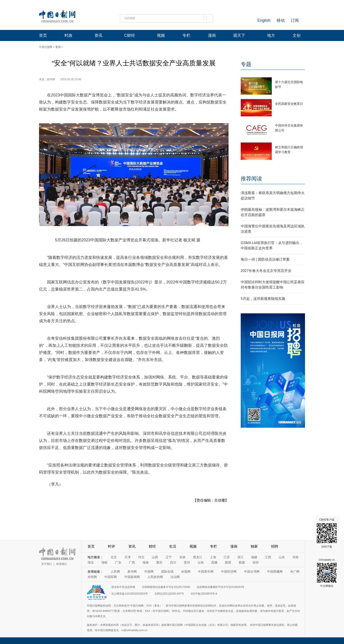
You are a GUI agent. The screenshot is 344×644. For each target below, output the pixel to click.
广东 (118, 562)
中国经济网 (229, 572)
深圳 (256, 562)
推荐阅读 (251, 179)
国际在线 (167, 572)
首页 (43, 35)
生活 (173, 546)
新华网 (132, 572)
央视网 (186, 572)
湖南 (104, 562)
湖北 (91, 562)
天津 (127, 557)
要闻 (58, 47)
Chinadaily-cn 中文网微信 (327, 573)
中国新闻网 (132, 577)
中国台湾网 (252, 572)
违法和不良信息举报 (123, 587)
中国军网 (111, 577)
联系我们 (62, 564)
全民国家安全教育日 (289, 104)
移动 (281, 20)
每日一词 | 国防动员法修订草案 (265, 259)
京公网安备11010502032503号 (130, 594)
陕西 (228, 562)
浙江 (240, 557)
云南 (201, 562)
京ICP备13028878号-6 (204, 594)
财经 (152, 546)
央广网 (295, 572)
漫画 (212, 35)
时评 (111, 546)
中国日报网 (46, 47)
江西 (268, 557)
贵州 (187, 562)
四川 (173, 562)
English (264, 20)
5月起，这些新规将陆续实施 (263, 299)
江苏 (227, 557)
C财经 (130, 35)
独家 (254, 546)
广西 (132, 562)
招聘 (275, 546)
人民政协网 (155, 577)
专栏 (186, 35)
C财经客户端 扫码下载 (327, 533)
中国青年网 (206, 572)
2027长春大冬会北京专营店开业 (266, 271)
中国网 (149, 572)
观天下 (239, 35)
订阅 (295, 20)
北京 (114, 557)
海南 (146, 562)
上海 (213, 557)
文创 (297, 35)
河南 (295, 557)
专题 (246, 64)
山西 (155, 557)
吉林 (182, 557)
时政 (68, 35)
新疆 (242, 562)
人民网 (115, 572)
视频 (161, 35)
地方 (271, 35)
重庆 (159, 562)
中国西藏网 (275, 572)
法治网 (175, 577)
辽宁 (169, 557)
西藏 (214, 562)
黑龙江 (198, 557)
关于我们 (47, 564)
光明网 (92, 577)
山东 (282, 557)
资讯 (98, 35)
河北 (141, 557)
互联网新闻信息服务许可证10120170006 (166, 587)
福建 (254, 557)
